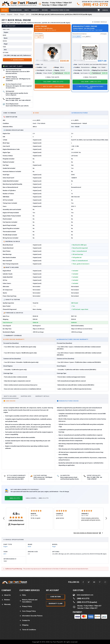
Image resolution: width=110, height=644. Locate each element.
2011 (5, 554)
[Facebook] (83, 582)
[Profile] (105, 10)
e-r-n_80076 (77, 37)
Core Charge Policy (28, 611)
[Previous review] (4, 518)
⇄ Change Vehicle (99, 22)
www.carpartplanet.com (85, 595)
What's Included (10, 396)
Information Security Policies (31, 616)
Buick (29, 547)
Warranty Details (42, 396)
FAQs (23, 595)
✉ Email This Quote (52, 77)
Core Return (55, 597)
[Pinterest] (100, 582)
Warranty (6, 604)
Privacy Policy (26, 606)
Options (6, 53)
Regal (54, 547)
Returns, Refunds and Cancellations (28, 601)
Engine (5, 547)
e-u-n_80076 (39, 36)
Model (5, 41)
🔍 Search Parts (17, 60)
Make (5, 35)
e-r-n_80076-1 (87, 37)
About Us (6, 595)
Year (4, 47)
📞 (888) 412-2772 (14, 498)
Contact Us (25, 620)
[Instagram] (105, 582)
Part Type (6, 29)
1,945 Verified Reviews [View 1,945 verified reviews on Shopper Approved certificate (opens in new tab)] (16, 520)
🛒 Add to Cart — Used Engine (52, 86)
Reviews (6, 600)
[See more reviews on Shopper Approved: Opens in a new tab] (86, 533)
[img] (16, 517)
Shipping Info (26, 396)
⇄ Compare (104, 34)
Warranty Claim (55, 604)
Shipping (24, 625)
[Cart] (99, 10)
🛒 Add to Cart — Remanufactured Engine (90, 87)
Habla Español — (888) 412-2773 (37, 498)
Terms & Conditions (28, 630)
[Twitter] (89, 582)
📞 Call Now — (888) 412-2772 (52, 82)
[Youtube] (94, 582)
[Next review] (106, 518)
